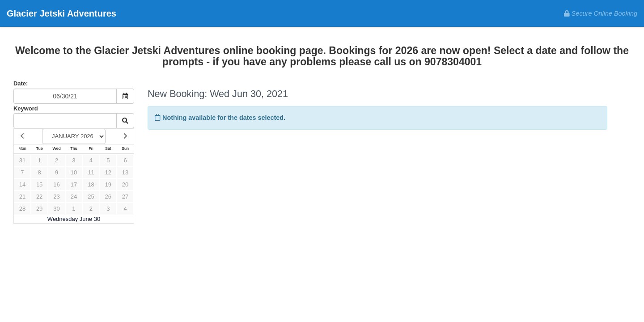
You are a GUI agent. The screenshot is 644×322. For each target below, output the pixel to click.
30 (56, 209)
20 (125, 184)
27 (125, 197)
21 (22, 197)
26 (108, 197)
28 (22, 209)
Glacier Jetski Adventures (61, 13)
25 (91, 197)
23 (56, 197)
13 (125, 172)
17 (74, 184)
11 (91, 172)
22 (39, 197)
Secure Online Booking (601, 13)
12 (108, 172)
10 (74, 172)
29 (39, 209)
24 (74, 197)
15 (39, 184)
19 (108, 184)
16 (56, 184)
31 (22, 160)
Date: (21, 83)
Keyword (26, 108)
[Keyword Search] (65, 121)
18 (91, 184)
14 (22, 184)
